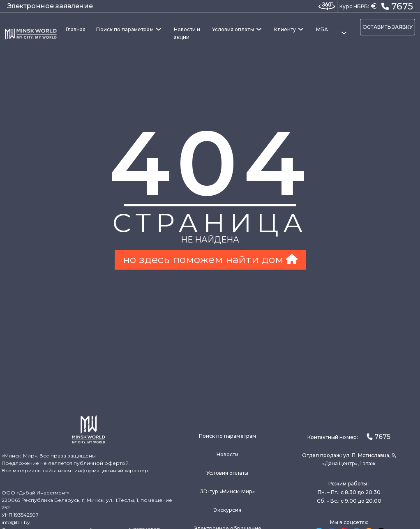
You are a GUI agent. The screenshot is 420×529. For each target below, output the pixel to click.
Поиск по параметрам (125, 29)
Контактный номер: (349, 437)
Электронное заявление (50, 6)
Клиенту (285, 29)
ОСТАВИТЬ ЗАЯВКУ (388, 27)
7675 (397, 6)
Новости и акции (187, 33)
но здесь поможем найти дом (210, 259)
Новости (227, 454)
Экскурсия (227, 510)
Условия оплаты (233, 29)
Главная (76, 29)
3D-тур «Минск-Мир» (227, 491)
